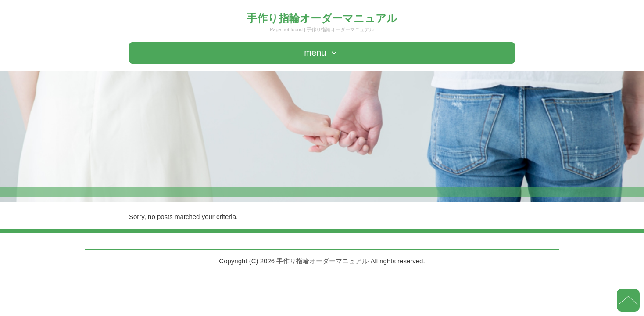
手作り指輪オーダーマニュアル (322, 18)
